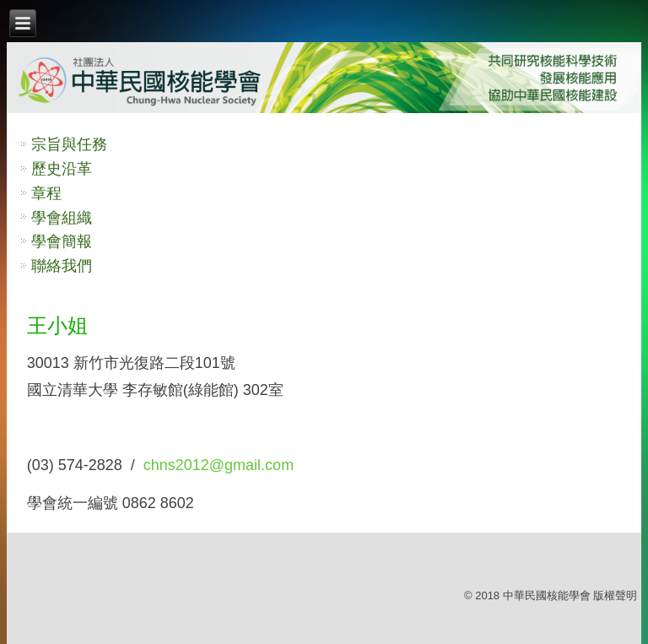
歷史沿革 (62, 169)
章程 (46, 193)
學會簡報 (62, 241)
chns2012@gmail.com (219, 465)
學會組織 (62, 218)
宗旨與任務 (69, 144)
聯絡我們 (62, 266)
